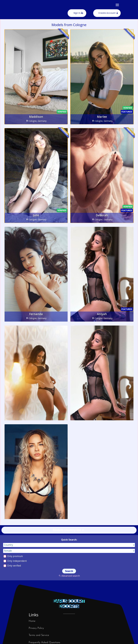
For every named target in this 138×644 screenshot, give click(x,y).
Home (32, 621)
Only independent (15, 561)
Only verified (12, 566)
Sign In (77, 13)
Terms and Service (39, 635)
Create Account (107, 13)
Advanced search (69, 576)
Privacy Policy (36, 628)
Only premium (13, 556)
